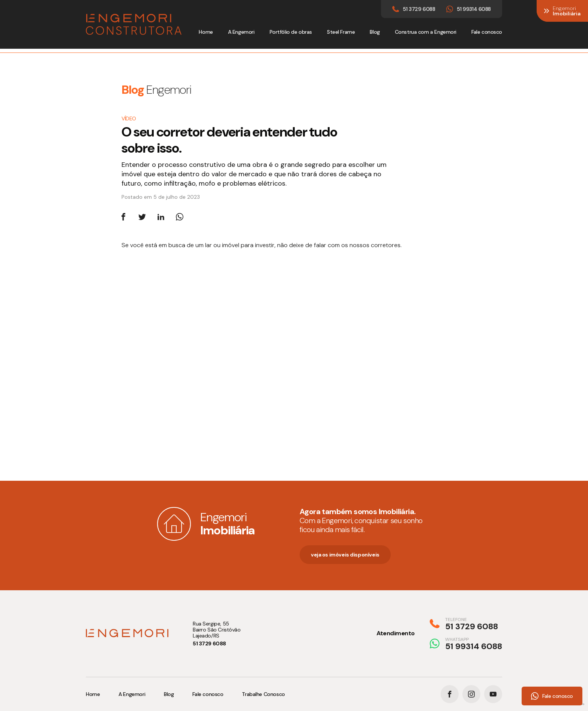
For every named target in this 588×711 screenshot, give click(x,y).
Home (206, 32)
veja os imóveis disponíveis (345, 555)
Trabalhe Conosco (263, 694)
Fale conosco (487, 32)
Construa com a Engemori (426, 32)
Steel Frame (341, 32)
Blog (375, 32)
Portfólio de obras (291, 32)
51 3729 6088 (209, 643)
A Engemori (241, 32)
